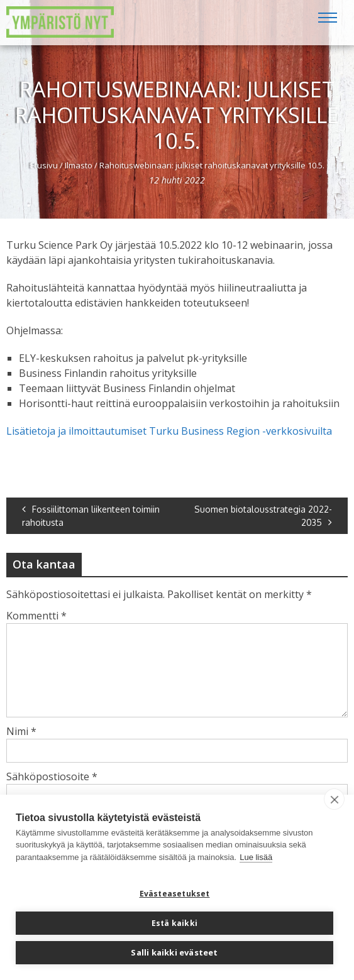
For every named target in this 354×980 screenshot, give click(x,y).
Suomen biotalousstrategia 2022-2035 (263, 516)
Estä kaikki (174, 923)
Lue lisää (256, 857)
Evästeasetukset (175, 894)
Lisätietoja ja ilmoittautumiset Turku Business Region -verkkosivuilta (169, 431)
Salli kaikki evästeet (174, 952)
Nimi (21, 731)
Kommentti (36, 616)
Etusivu (44, 165)
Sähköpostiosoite (52, 776)
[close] (334, 799)
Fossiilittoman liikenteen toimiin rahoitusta (91, 516)
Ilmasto (79, 165)
